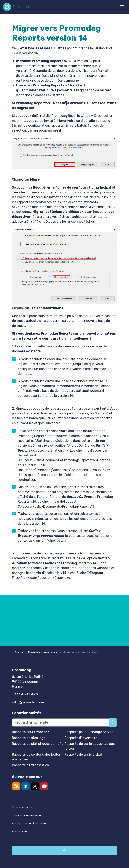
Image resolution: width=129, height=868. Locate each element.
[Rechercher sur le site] (64, 722)
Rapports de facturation (31, 765)
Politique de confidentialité (29, 823)
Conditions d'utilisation (26, 816)
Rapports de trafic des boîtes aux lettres (90, 746)
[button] (113, 722)
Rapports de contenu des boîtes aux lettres (36, 757)
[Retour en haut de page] (64, 850)
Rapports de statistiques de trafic (38, 744)
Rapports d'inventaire (81, 738)
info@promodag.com (28, 702)
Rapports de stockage (29, 738)
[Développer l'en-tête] (123, 7)
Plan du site (19, 832)
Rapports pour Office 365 (31, 732)
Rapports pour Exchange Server (89, 732)
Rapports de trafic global (83, 754)
